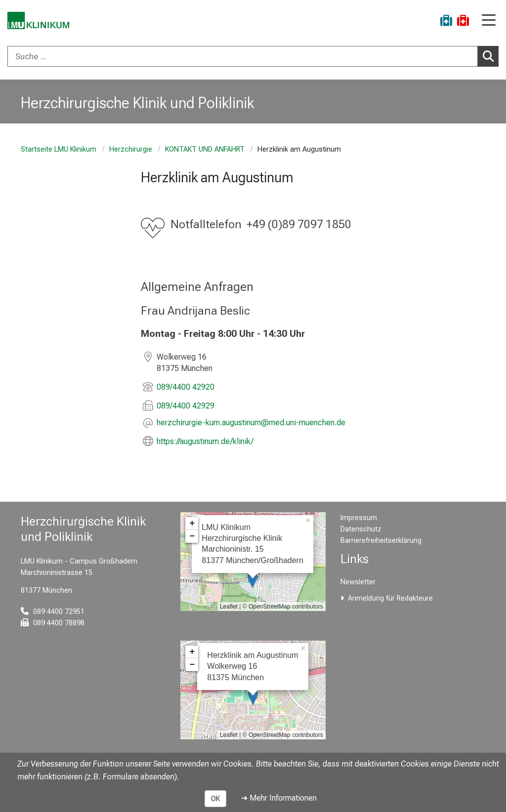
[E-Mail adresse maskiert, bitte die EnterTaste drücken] (251, 424)
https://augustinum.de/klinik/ (205, 441)
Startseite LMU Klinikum (59, 149)
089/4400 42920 (186, 387)
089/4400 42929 (186, 406)
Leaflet (229, 607)
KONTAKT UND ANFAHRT (205, 149)
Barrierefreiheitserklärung (381, 541)
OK (215, 799)
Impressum (359, 518)
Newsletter (358, 582)
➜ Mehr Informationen (279, 798)
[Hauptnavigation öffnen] (489, 21)
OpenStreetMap (270, 607)
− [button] (192, 536)
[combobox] (253, 56)
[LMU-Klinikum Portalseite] (42, 22)
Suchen (491, 56)
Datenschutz (361, 529)
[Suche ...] (243, 56)
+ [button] (192, 524)
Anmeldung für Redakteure (390, 598)
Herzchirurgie (131, 149)
